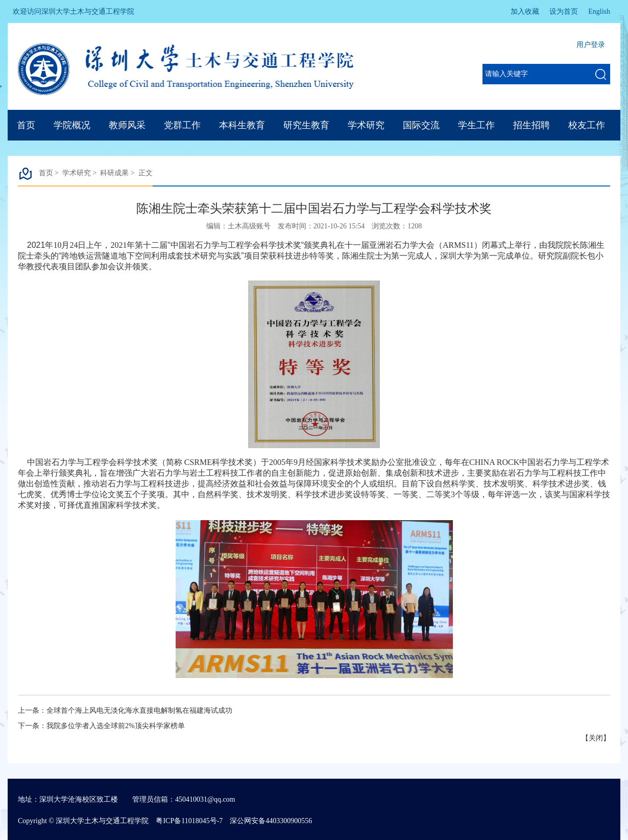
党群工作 (182, 125)
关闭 (596, 738)
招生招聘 (532, 125)
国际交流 (421, 125)
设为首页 (564, 11)
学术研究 (366, 125)
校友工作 (587, 125)
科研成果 (114, 173)
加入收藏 (525, 11)
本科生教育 (242, 125)
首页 (26, 125)
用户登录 (591, 45)
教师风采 (127, 125)
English (599, 11)
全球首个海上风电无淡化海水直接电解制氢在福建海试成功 (139, 710)
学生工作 (476, 125)
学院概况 (72, 125)
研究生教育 (306, 125)
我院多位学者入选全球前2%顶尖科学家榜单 (116, 726)
